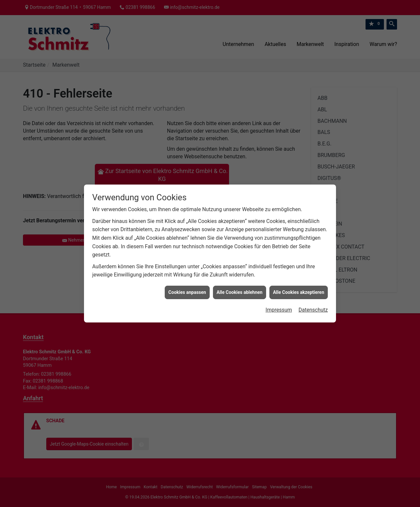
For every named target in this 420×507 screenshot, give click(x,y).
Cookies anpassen (187, 282)
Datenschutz (313, 300)
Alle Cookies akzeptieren (299, 282)
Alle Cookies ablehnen (240, 282)
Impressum (279, 300)
